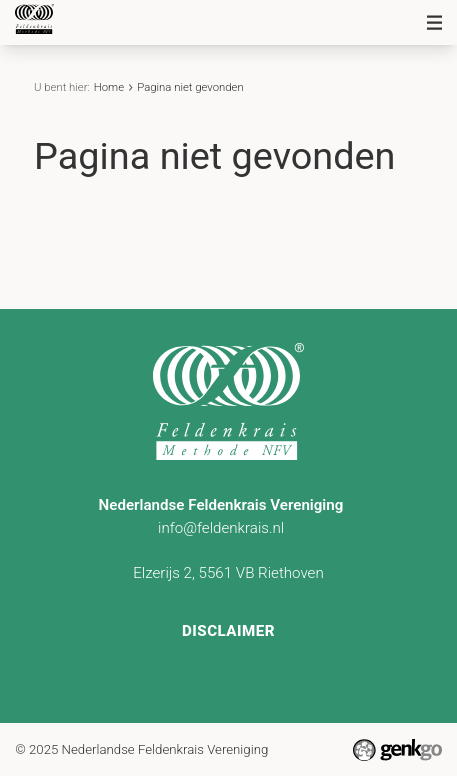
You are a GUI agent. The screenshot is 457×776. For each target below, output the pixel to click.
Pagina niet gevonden (190, 87)
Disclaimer (228, 631)
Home (109, 87)
